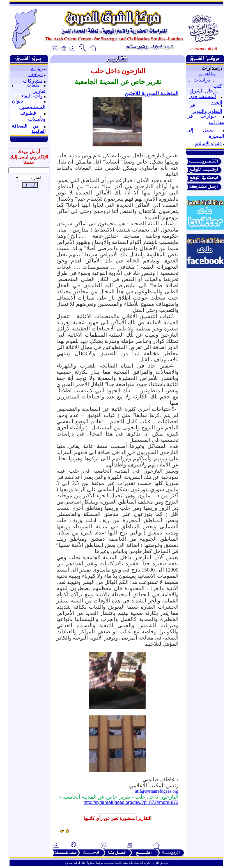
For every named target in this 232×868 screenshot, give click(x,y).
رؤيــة (37, 69)
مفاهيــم (207, 74)
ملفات (33, 85)
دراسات (202, 80)
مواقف (36, 74)
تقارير (39, 91)
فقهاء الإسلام (208, 144)
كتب (218, 86)
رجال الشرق (203, 91)
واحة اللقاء (32, 96)
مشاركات (33, 81)
